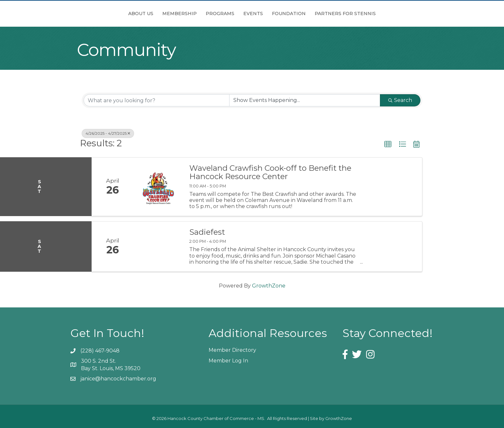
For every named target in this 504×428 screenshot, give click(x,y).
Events (289, 14)
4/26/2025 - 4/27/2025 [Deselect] (108, 133)
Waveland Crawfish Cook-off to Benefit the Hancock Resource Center (270, 173)
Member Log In (228, 361)
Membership (144, 14)
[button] (388, 144)
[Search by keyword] (157, 100)
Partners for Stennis (381, 14)
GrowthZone (269, 286)
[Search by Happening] (305, 100)
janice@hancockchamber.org (118, 379)
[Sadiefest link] (158, 246)
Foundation (325, 14)
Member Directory (232, 350)
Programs (184, 14)
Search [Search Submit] (400, 100)
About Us (105, 14)
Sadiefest (207, 232)
